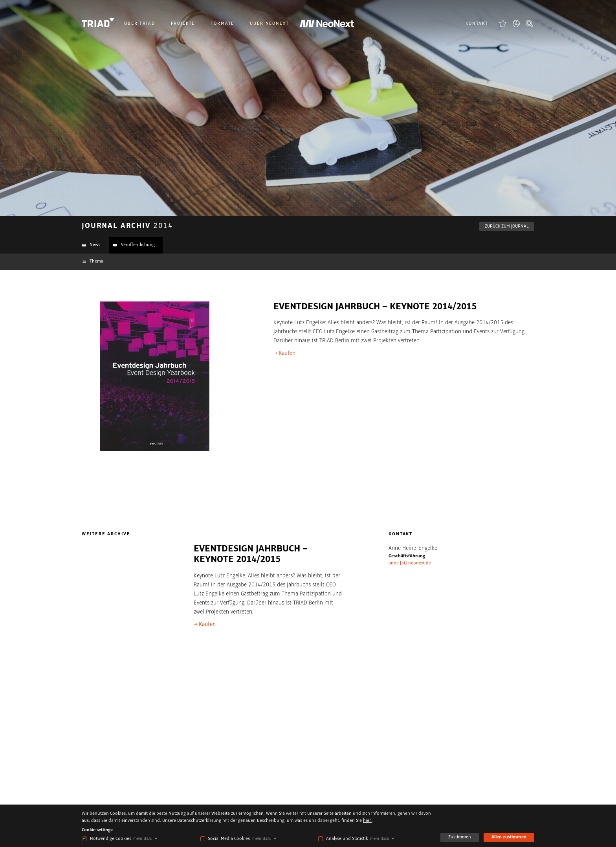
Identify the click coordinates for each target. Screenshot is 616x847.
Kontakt (477, 24)
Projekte (183, 24)
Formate (222, 24)
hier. (367, 821)
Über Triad (140, 24)
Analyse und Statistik (347, 839)
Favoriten (503, 23)
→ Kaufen (284, 353)
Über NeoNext (269, 24)
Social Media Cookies (229, 839)
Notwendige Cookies (111, 839)
